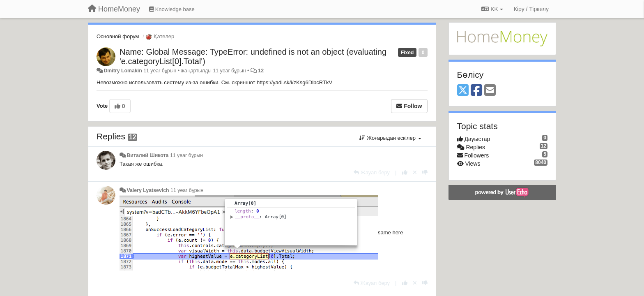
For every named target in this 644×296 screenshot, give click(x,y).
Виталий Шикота (147, 155)
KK (492, 9)
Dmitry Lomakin (123, 71)
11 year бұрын (186, 155)
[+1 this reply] (405, 172)
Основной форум (118, 36)
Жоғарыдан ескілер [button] (390, 138)
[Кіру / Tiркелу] (531, 9)
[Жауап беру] (372, 172)
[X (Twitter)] (463, 91)
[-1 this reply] (425, 172)
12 (261, 71)
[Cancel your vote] (415, 172)
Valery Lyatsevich (148, 190)
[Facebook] (476, 91)
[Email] (490, 91)
